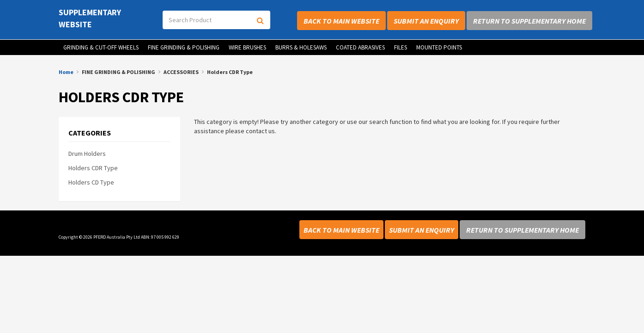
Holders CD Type (91, 182)
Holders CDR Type (93, 168)
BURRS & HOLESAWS (301, 47)
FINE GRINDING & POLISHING (184, 47)
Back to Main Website (341, 21)
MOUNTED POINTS (439, 47)
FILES (401, 47)
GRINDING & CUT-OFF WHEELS (101, 47)
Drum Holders (87, 154)
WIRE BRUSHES (247, 47)
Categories (90, 133)
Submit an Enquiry (426, 21)
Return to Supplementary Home (529, 21)
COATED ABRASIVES (360, 47)
